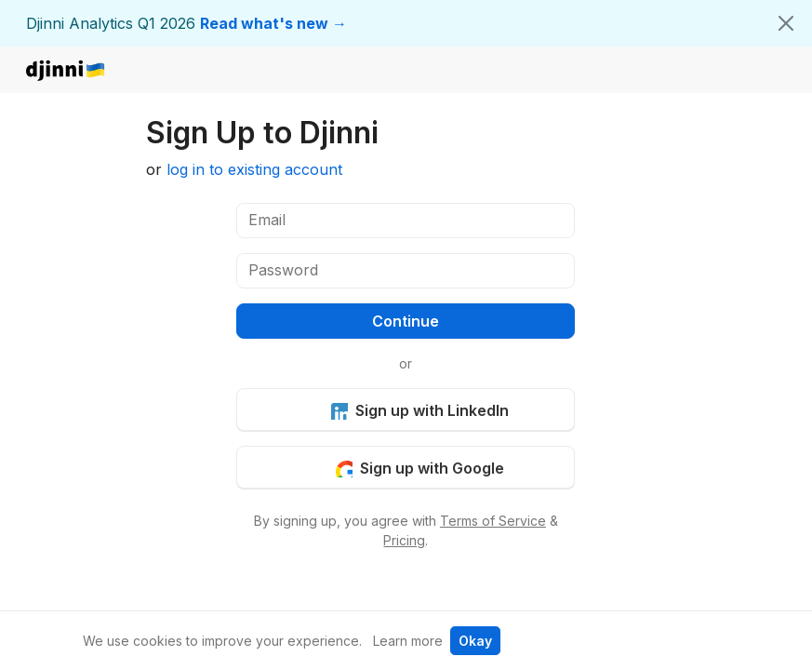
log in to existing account (254, 169)
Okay (475, 641)
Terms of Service (493, 521)
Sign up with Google (419, 468)
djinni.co (66, 71)
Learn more (408, 641)
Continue (406, 321)
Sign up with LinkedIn (419, 410)
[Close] (786, 23)
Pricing (404, 540)
